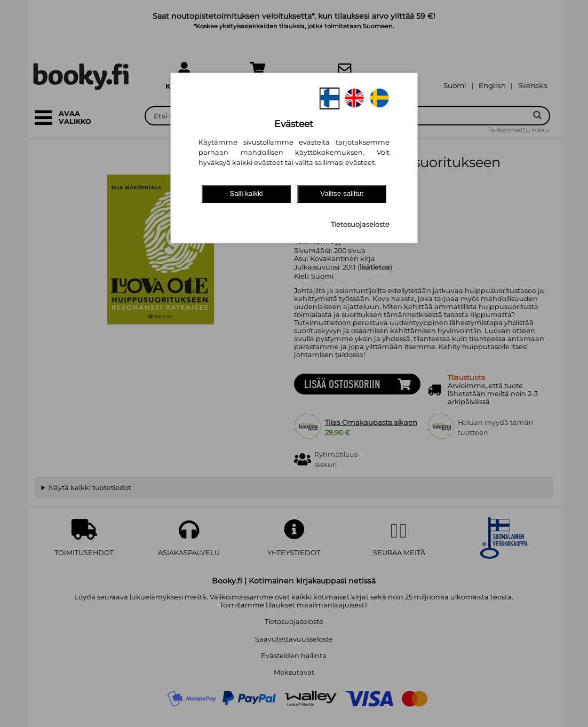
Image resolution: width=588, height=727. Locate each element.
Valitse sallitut (342, 193)
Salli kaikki (246, 193)
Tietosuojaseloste (360, 224)
